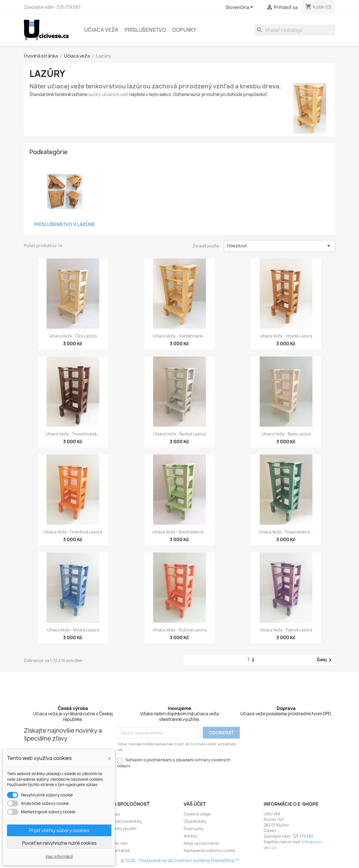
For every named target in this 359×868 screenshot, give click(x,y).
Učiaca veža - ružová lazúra (179, 630)
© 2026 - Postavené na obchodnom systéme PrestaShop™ (180, 861)
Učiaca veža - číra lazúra (73, 336)
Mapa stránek (117, 850)
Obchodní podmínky (123, 821)
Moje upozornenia (201, 843)
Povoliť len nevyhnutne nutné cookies (59, 843)
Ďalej (325, 660)
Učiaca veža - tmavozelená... (286, 532)
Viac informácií (59, 856)
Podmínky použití (120, 829)
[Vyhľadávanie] (295, 30)
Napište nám (116, 843)
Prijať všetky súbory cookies (59, 830)
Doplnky (184, 30)
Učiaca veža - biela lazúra (286, 434)
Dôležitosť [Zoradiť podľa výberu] (280, 246)
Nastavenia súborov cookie (210, 850)
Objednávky (195, 821)
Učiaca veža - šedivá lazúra (179, 434)
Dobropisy (194, 829)
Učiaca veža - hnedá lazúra (286, 336)
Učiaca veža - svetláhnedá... (179, 336)
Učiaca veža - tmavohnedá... (73, 434)
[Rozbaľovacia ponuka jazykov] (240, 8)
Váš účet (195, 804)
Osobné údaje (197, 814)
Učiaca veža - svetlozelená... (179, 532)
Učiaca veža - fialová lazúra (286, 630)
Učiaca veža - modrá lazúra (73, 630)
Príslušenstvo (145, 30)
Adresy (191, 836)
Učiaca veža (101, 30)
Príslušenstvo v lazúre (65, 224)
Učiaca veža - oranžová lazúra (73, 532)
